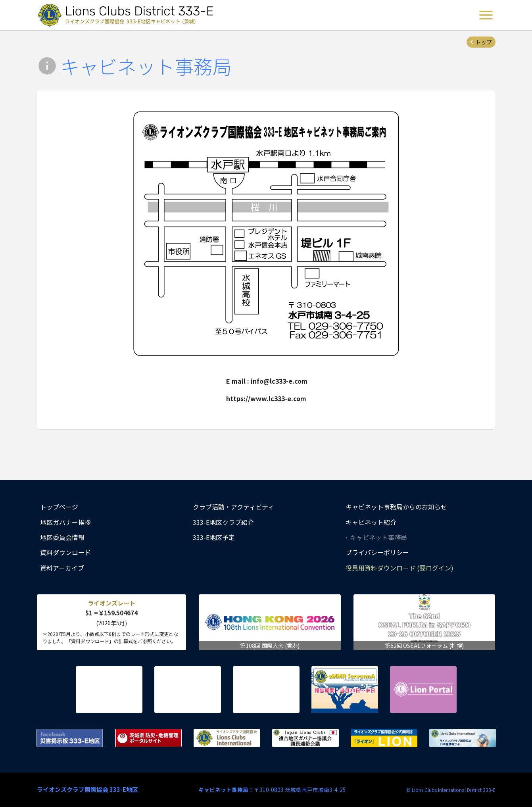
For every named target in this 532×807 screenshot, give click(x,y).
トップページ (59, 507)
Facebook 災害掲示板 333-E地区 (70, 738)
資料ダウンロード (65, 552)
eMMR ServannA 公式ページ (345, 690)
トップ (484, 42)
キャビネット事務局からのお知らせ (396, 507)
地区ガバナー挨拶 (65, 522)
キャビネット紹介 (371, 522)
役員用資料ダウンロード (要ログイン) (399, 568)
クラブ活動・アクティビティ (233, 507)
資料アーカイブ (62, 568)
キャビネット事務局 (378, 537)
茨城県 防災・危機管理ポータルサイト (148, 738)
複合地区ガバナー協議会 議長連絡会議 (305, 738)
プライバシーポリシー (377, 552)
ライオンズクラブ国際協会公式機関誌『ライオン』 (384, 738)
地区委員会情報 (62, 537)
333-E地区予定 (214, 537)
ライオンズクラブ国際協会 (227, 738)
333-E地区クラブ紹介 (223, 522)
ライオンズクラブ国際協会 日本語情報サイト (463, 738)
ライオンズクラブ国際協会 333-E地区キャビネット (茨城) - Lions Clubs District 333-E (128, 15)
